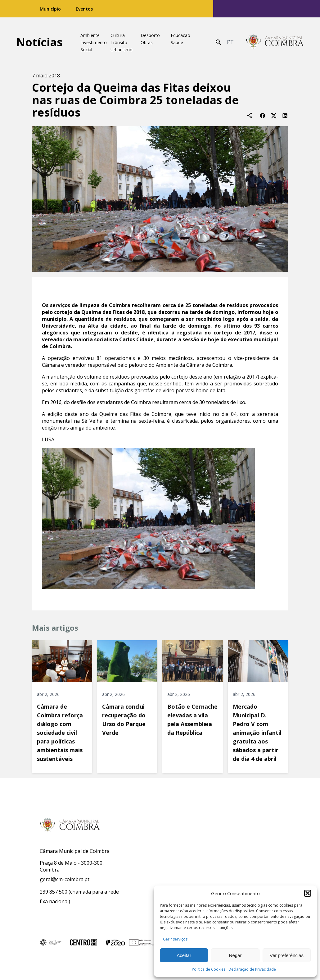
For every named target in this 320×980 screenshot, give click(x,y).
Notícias (39, 42)
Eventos (84, 9)
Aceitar (184, 955)
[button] (308, 893)
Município (50, 9)
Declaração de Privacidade (252, 969)
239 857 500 (54, 892)
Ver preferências (287, 955)
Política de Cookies (209, 969)
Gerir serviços (175, 939)
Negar (235, 955)
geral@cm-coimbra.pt (65, 879)
